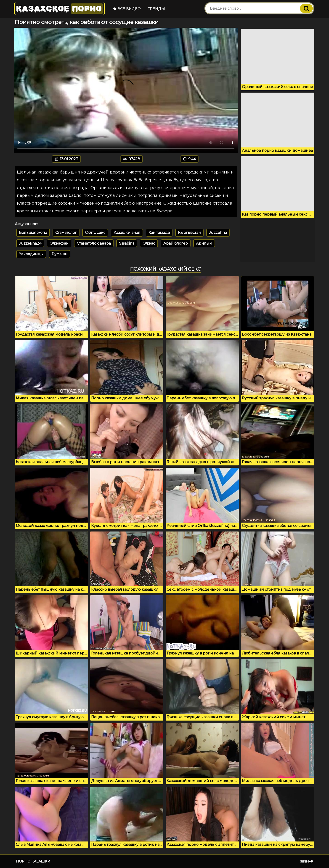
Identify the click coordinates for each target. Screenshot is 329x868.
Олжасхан (59, 243)
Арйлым (204, 243)
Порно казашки (33, 861)
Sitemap (306, 861)
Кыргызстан (189, 233)
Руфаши (60, 254)
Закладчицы (31, 254)
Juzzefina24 (30, 243)
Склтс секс (95, 233)
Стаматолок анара (94, 243)
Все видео (127, 9)
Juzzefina (218, 233)
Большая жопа (33, 233)
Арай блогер (176, 243)
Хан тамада (159, 233)
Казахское (59, 9)
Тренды (156, 9)
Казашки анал (127, 233)
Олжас (149, 243)
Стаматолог (66, 233)
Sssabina (127, 243)
